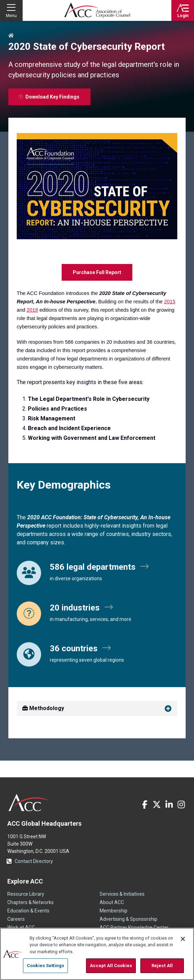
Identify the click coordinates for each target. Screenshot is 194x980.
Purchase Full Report (97, 272)
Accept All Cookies (111, 966)
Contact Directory (34, 861)
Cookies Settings (45, 966)
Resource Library (26, 894)
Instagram (181, 804)
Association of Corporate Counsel (97, 10)
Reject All (162, 966)
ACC (29, 803)
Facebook (145, 804)
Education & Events (28, 911)
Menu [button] (11, 16)
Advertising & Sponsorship (129, 919)
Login (183, 16)
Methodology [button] (43, 708)
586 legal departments (93, 567)
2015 (170, 302)
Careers (16, 919)
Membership (114, 911)
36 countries (74, 648)
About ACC (112, 902)
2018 (33, 310)
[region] (97, 954)
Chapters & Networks (30, 902)
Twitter (157, 804)
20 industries (75, 608)
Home (11, 36)
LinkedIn (169, 804)
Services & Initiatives (122, 894)
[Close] (183, 939)
